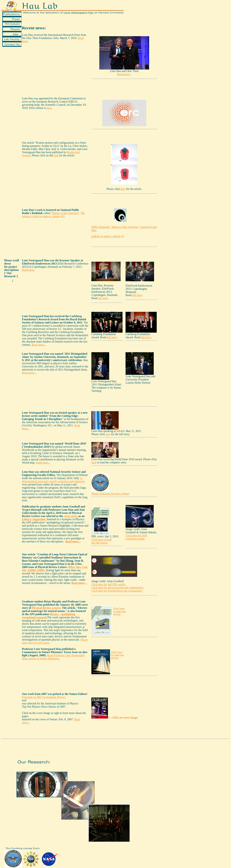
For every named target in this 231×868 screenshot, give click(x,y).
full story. (146, 337)
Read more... (39, 345)
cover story (70, 516)
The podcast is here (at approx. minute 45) (53, 215)
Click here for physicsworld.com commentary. (118, 588)
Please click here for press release (110, 494)
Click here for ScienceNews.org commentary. (117, 591)
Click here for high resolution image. (136, 537)
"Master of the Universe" (65, 213)
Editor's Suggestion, (34, 519)
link (56, 155)
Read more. (29, 270)
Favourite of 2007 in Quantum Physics (44, 697)
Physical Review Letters (46, 608)
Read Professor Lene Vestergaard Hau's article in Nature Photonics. (53, 657)
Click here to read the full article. (101, 541)
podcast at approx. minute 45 (108, 236)
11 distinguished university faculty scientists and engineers (53, 480)
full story (103, 298)
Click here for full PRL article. (109, 584)
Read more (123, 74)
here (49, 108)
